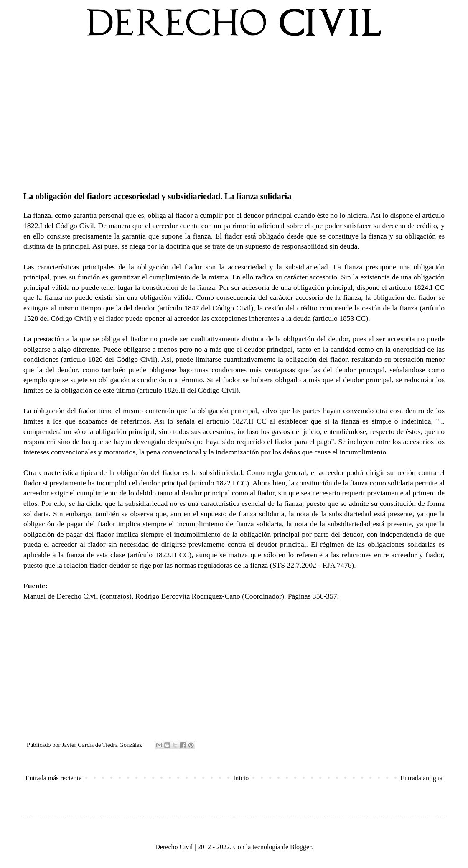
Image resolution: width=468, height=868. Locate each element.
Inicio (241, 778)
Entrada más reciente (53, 778)
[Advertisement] (234, 112)
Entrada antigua (421, 778)
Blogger (301, 847)
